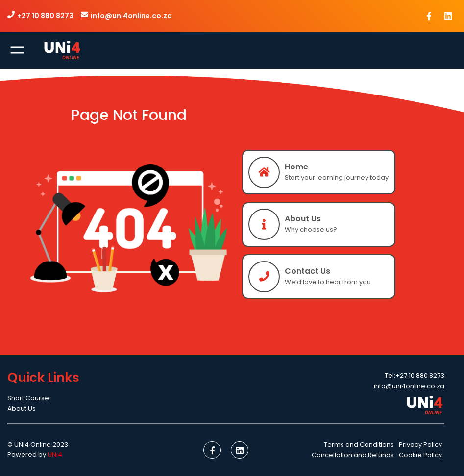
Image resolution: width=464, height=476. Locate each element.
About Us (303, 219)
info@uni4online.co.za (131, 16)
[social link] (429, 16)
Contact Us (307, 271)
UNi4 (55, 455)
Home (296, 167)
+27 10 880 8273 (45, 16)
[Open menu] (17, 50)
